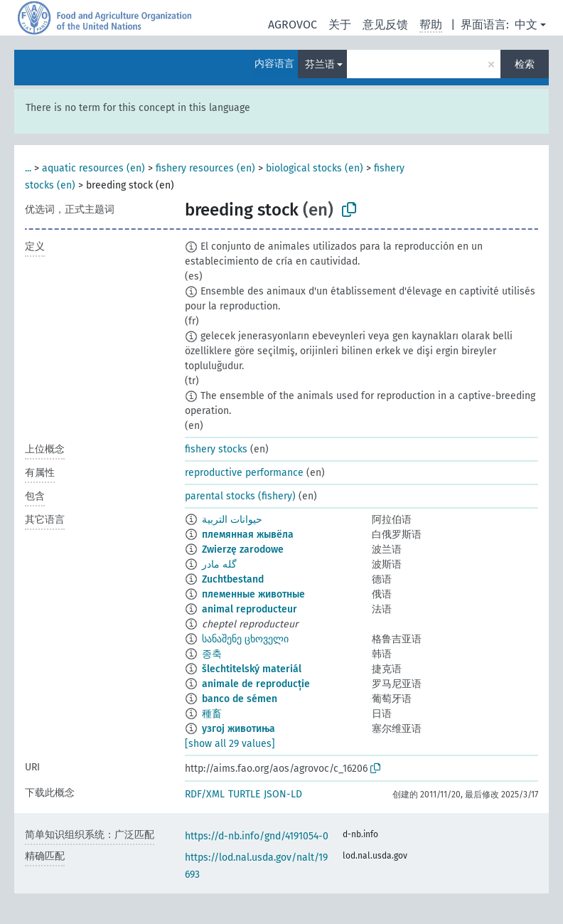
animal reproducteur (250, 609)
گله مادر (219, 564)
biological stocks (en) (315, 168)
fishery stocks (216, 449)
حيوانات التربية (232, 520)
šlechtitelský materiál (252, 669)
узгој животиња (238, 729)
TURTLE (244, 794)
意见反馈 (385, 25)
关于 (340, 25)
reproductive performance (244, 473)
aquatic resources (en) (93, 168)
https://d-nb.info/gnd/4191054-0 (257, 836)
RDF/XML (205, 794)
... (28, 168)
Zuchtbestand (233, 579)
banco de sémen (240, 699)
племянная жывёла (248, 535)
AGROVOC (293, 25)
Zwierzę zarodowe (243, 549)
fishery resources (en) (205, 168)
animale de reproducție (256, 684)
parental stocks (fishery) (240, 496)
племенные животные (253, 594)
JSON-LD (283, 794)
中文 (526, 25)
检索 (525, 64)
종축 (212, 654)
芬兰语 (320, 64)
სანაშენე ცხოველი (245, 639)
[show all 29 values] (230, 744)
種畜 (212, 714)
